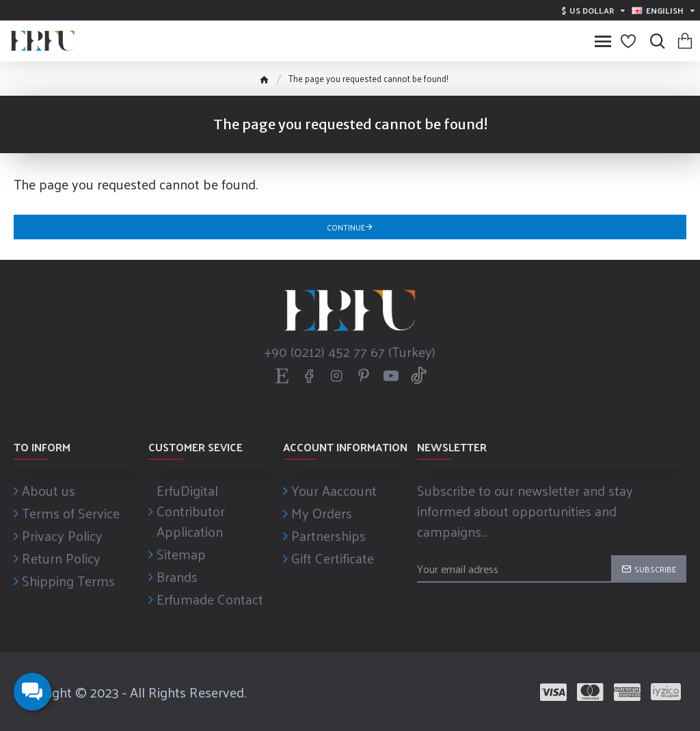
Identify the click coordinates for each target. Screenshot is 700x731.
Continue (346, 227)
